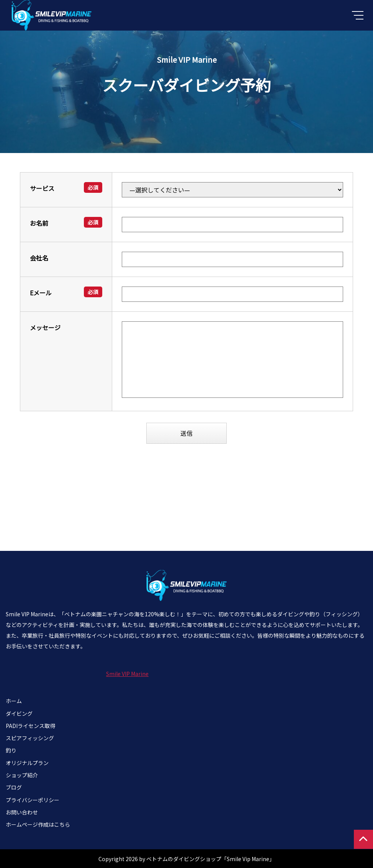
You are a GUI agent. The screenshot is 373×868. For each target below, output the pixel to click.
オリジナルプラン (27, 762)
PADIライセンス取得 (30, 725)
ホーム (14, 701)
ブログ (14, 787)
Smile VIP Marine (127, 674)
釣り (11, 750)
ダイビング (19, 713)
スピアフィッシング (30, 738)
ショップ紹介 (22, 775)
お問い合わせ (22, 812)
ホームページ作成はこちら (38, 824)
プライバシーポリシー (33, 800)
